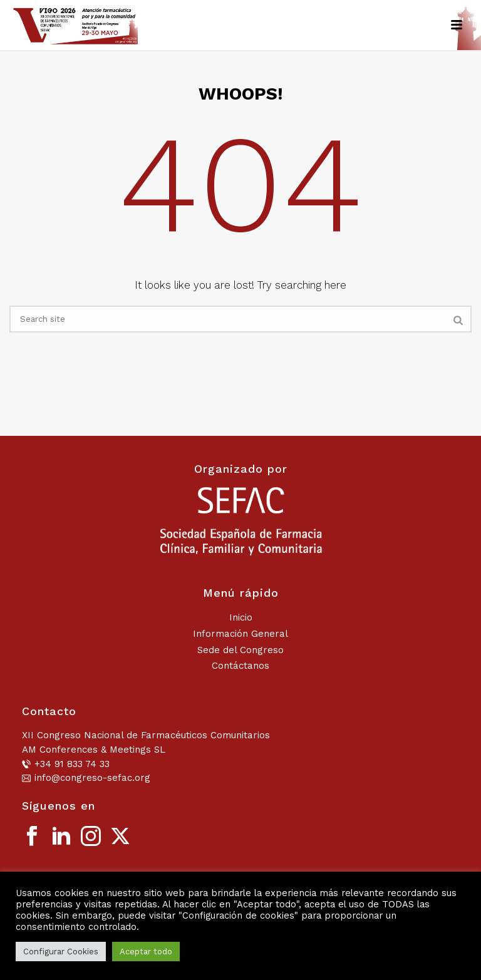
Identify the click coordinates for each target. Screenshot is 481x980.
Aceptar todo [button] (146, 952)
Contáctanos (240, 666)
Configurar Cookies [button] (61, 952)
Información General (240, 634)
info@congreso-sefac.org (92, 778)
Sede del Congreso (240, 650)
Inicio (241, 617)
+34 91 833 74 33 (72, 764)
